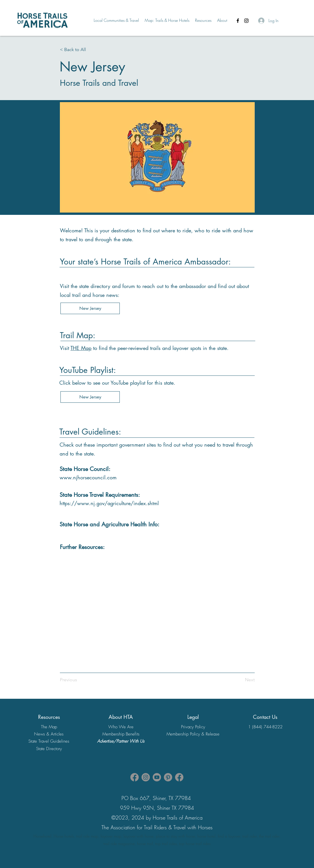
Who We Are (121, 727)
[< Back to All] (79, 50)
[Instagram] (246, 21)
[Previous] (71, 680)
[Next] (245, 680)
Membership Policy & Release (193, 734)
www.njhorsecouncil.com (88, 477)
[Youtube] (157, 777)
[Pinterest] (168, 777)
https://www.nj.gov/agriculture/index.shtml (109, 503)
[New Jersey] (90, 308)
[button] (116, 20)
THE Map (81, 348)
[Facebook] (238, 21)
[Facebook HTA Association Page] (135, 777)
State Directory (49, 749)
